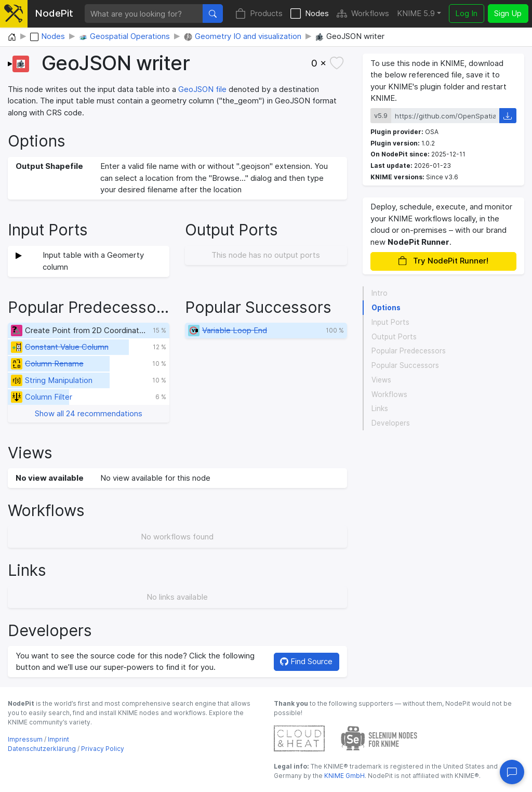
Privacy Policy (103, 749)
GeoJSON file (202, 89)
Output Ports (394, 337)
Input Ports (390, 322)
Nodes (310, 14)
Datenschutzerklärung (42, 749)
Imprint (58, 739)
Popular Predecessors (409, 351)
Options (386, 308)
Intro (380, 293)
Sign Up (508, 13)
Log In (466, 13)
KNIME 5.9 (416, 13)
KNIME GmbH (344, 776)
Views (381, 380)
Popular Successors (405, 365)
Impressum (25, 739)
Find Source (306, 661)
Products (259, 14)
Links (380, 408)
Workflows (363, 14)
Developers (391, 423)
